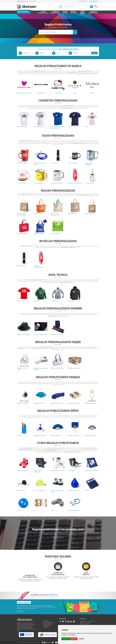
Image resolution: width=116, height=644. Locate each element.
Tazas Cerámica (73, 163)
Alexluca (92, 93)
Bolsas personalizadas (43, 12)
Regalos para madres (74, 368)
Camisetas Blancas (22, 126)
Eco (35, 510)
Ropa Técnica (21, 301)
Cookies (38, 642)
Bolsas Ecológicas (90, 213)
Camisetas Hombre (74, 126)
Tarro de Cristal (90, 183)
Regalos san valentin (23, 403)
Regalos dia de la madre (22, 369)
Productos (46, 621)
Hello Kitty (58, 93)
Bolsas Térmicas (56, 233)
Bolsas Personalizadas (58, 190)
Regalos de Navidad (23, 470)
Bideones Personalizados (38, 266)
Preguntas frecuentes (49, 622)
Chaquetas (37, 301)
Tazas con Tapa (22, 163)
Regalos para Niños (74, 435)
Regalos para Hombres (24, 334)
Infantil (19, 435)
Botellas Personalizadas (58, 241)
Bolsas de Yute (72, 213)
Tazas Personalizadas (58, 135)
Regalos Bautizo (56, 435)
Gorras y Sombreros (40, 490)
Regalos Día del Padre (40, 334)
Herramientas (21, 490)
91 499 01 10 (33, 1)
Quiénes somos (47, 625)
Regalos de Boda (39, 403)
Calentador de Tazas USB (40, 164)
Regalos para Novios (57, 403)
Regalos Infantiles (73, 12)
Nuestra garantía (47, 624)
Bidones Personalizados (75, 183)
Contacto (46, 627)
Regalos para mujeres (57, 368)
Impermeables (55, 301)
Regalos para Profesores (38, 471)
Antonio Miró (41, 93)
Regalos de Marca (65, 12)
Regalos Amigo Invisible (58, 470)
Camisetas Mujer (39, 126)
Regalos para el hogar (91, 470)
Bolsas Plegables (39, 233)
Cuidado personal (73, 490)
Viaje (52, 510)
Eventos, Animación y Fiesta (57, 491)
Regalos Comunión (90, 435)
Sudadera (71, 301)
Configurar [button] (81, 639)
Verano (19, 510)
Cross (75, 93)
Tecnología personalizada (93, 12)
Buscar (94, 53)
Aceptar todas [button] (66, 639)
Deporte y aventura (74, 510)
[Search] (76, 7)
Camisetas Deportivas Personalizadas (57, 127)
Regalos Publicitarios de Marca (58, 66)
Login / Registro (94, 1)
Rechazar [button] (74, 639)
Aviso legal (33, 642)
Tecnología (71, 470)
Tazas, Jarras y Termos (83, 12)
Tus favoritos (83, 1)
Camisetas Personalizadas (55, 12)
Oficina (87, 490)
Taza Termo (55, 163)
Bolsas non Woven (22, 233)
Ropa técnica (58, 275)
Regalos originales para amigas (41, 369)
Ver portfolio (20, 611)
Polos (87, 126)
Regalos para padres (57, 334)
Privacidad (28, 642)
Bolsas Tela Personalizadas (55, 214)
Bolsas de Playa (39, 213)
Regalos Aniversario (74, 403)
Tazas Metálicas (39, 183)
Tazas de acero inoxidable (89, 164)
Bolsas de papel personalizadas (22, 214)
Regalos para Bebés (40, 435)
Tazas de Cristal (22, 183)
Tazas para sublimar (57, 183)
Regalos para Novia (91, 403)
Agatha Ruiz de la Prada (24, 93)
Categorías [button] (23, 12)
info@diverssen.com (23, 1)
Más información (58, 537)
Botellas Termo (21, 266)
